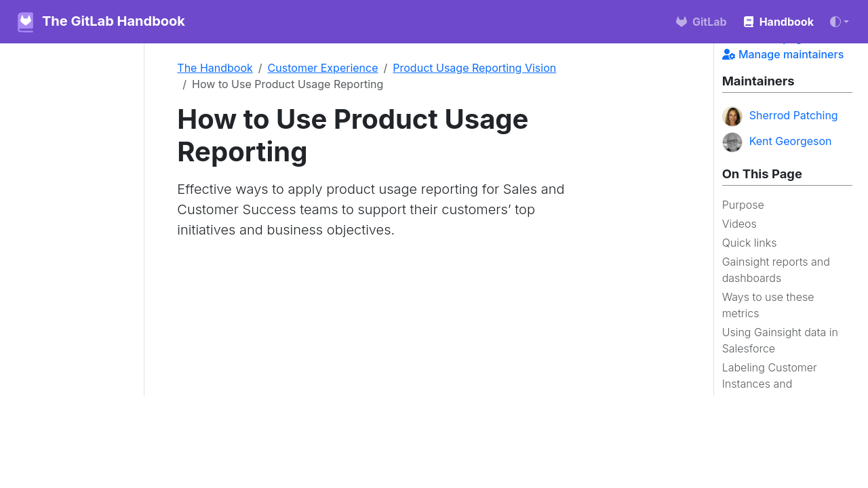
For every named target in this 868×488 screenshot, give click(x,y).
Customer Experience (323, 68)
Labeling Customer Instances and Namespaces (770, 384)
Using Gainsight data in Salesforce (780, 340)
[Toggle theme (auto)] (840, 22)
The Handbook (215, 68)
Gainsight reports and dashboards (776, 270)
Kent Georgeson (777, 142)
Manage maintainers (783, 54)
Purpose (743, 205)
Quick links (750, 243)
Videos (739, 224)
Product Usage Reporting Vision (474, 68)
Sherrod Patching (780, 117)
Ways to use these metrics (768, 305)
